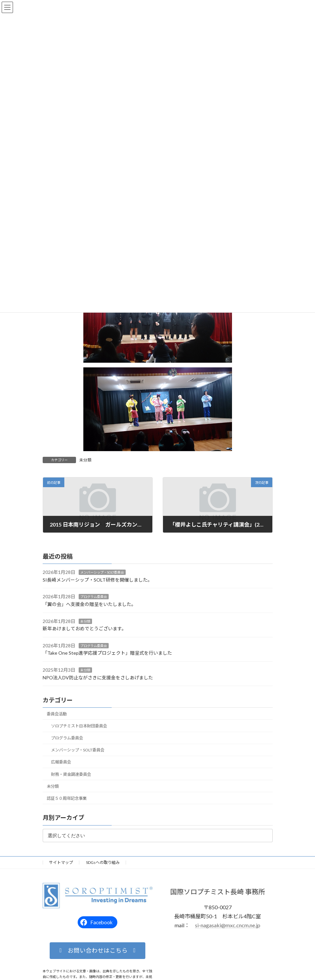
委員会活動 (57, 714)
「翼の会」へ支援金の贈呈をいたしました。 (89, 604)
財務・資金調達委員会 (71, 774)
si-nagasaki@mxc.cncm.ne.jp (228, 925)
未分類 (85, 460)
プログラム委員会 (94, 597)
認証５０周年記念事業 (67, 798)
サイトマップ (61, 862)
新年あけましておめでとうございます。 (84, 629)
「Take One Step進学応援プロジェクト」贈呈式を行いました (107, 653)
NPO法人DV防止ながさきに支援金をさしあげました (98, 678)
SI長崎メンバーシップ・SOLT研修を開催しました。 (97, 580)
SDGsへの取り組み (103, 862)
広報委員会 (61, 762)
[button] (97, 951)
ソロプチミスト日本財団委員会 (79, 726)
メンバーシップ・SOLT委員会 (102, 573)
